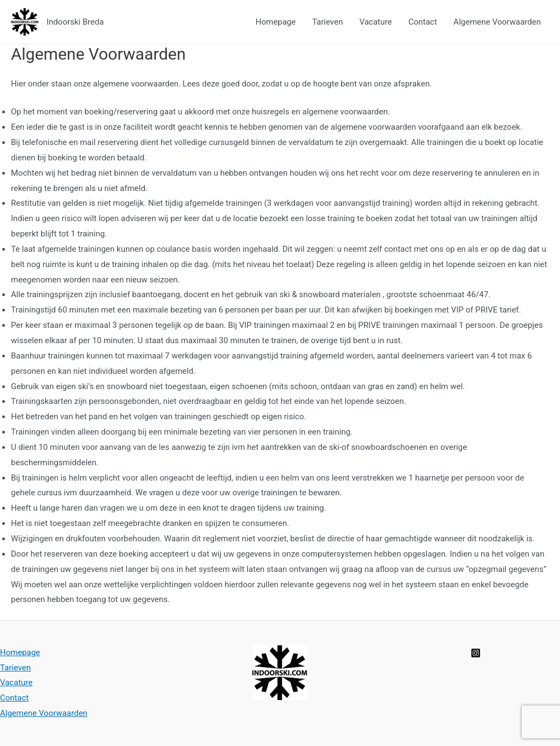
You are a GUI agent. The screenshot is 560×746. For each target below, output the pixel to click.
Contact (423, 22)
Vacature (375, 22)
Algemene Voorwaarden (497, 22)
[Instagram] (476, 653)
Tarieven (327, 22)
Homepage (276, 22)
